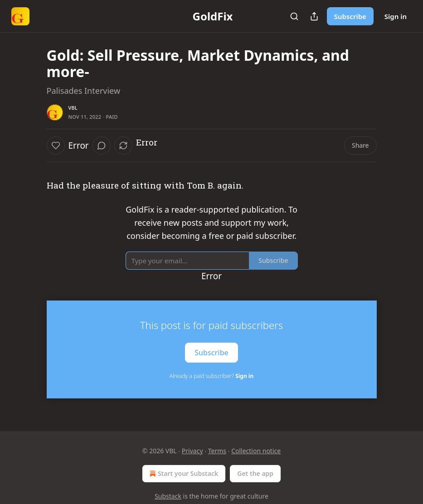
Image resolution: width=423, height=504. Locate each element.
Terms (217, 451)
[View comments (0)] (102, 145)
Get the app (255, 473)
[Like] (56, 145)
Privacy (192, 451)
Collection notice (256, 451)
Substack (168, 496)
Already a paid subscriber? (211, 376)
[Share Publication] (314, 16)
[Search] (294, 16)
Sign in (396, 16)
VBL (73, 108)
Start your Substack (183, 474)
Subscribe (350, 16)
